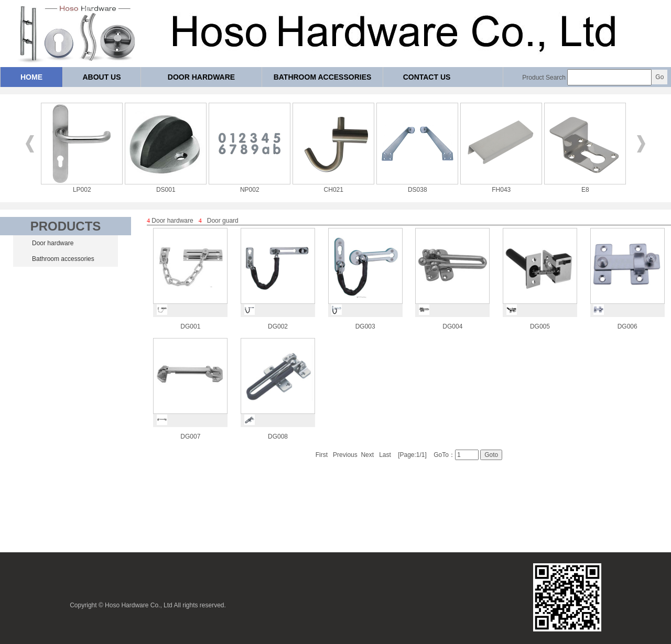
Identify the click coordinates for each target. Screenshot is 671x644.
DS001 (166, 186)
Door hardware (201, 77)
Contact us (427, 77)
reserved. (213, 605)
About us (101, 77)
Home (31, 77)
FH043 (501, 186)
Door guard (223, 221)
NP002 (250, 186)
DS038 (417, 186)
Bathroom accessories (323, 77)
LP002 (82, 186)
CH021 (333, 186)
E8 (585, 186)
